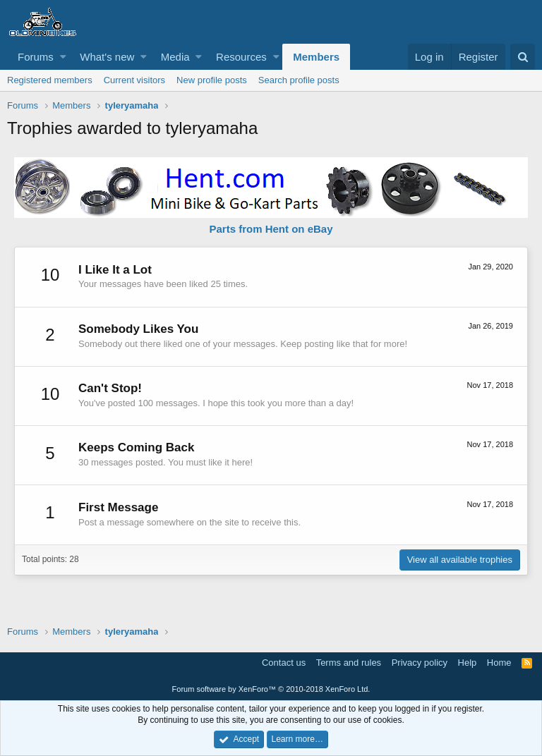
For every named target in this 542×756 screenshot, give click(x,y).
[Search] (523, 57)
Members (316, 57)
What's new (107, 57)
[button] (63, 57)
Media (175, 57)
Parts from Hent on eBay (271, 229)
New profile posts (212, 80)
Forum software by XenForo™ (271, 689)
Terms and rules (349, 663)
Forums (36, 57)
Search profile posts (299, 80)
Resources (241, 57)
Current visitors (134, 80)
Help (468, 663)
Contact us (284, 663)
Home (499, 663)
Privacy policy (420, 663)
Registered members (50, 80)
